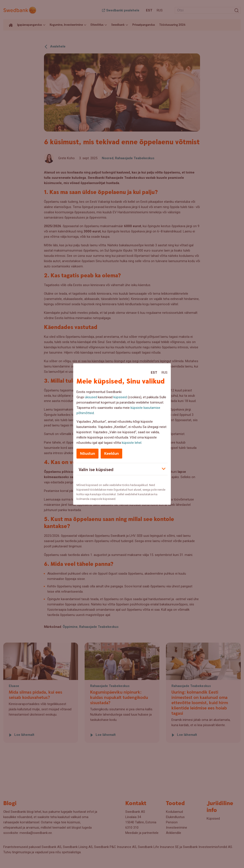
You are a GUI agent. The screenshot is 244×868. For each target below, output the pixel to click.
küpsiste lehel (132, 443)
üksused (91, 397)
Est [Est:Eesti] (154, 373)
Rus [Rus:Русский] (165, 373)
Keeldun (111, 454)
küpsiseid (120, 397)
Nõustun (87, 454)
